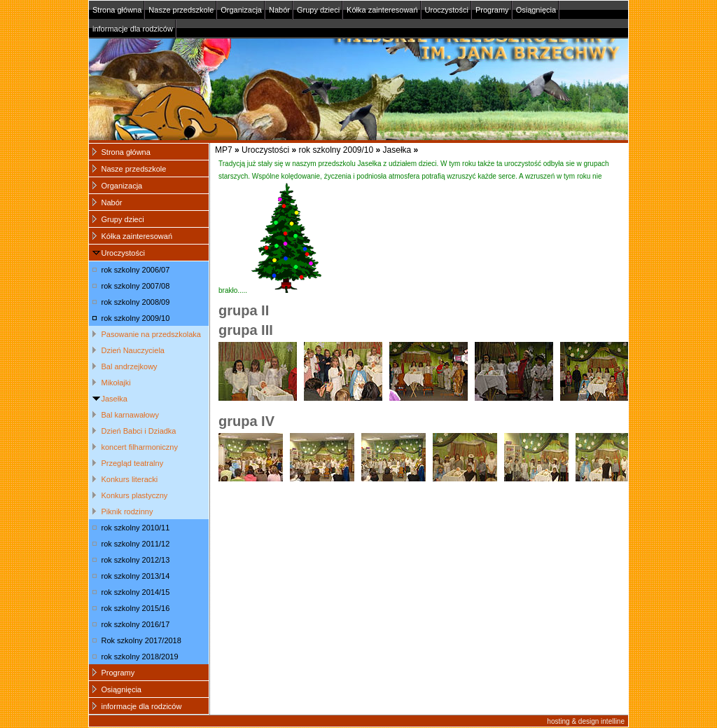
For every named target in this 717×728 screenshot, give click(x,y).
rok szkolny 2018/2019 (140, 657)
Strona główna (117, 10)
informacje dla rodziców (133, 29)
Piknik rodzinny (127, 511)
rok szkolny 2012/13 (136, 560)
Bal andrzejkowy (130, 366)
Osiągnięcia (536, 10)
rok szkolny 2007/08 (136, 286)
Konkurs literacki (130, 479)
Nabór (279, 10)
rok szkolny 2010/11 (136, 528)
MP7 (224, 150)
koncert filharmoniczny (140, 447)
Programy (492, 10)
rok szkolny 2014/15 (136, 592)
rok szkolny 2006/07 (136, 270)
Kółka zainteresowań (382, 10)
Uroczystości (447, 10)
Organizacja (241, 10)
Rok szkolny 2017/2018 (141, 640)
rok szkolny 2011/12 (136, 544)
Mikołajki (116, 383)
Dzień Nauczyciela (133, 350)
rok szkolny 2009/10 (336, 150)
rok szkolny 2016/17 (136, 624)
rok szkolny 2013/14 (136, 576)
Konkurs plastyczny (135, 495)
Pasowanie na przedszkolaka (151, 334)
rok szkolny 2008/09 (136, 302)
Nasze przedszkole (181, 10)
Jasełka (397, 150)
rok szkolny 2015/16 (136, 608)
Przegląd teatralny (133, 463)
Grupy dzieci (318, 10)
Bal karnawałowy (131, 415)
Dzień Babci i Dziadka (139, 431)
